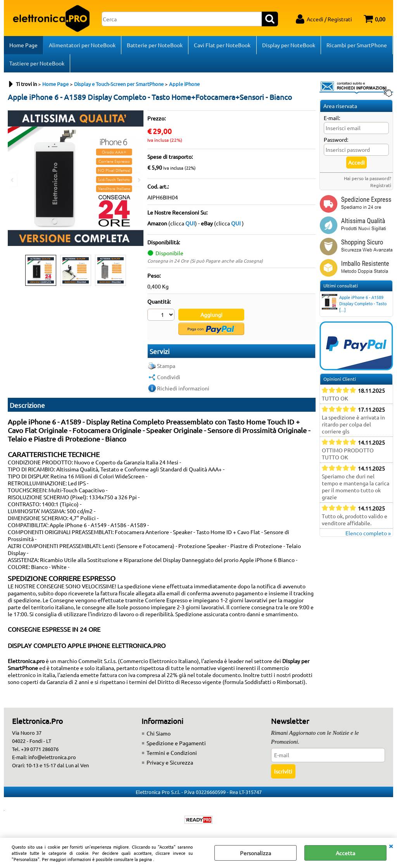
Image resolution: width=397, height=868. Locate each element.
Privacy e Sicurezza (170, 764)
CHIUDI (391, 846)
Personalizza (255, 853)
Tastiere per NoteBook (37, 64)
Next (138, 180)
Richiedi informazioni (183, 390)
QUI (190, 225)
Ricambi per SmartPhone (356, 45)
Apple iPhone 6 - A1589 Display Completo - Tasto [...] (354, 305)
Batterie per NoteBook (155, 45)
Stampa (166, 367)
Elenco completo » (368, 535)
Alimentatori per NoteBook (82, 45)
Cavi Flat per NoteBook (222, 45)
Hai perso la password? (368, 180)
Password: (336, 141)
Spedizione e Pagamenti (176, 745)
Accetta (345, 853)
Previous (13, 180)
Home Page (23, 45)
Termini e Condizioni (172, 755)
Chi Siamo (159, 735)
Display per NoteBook (288, 45)
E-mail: (332, 119)
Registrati (381, 187)
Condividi (169, 378)
